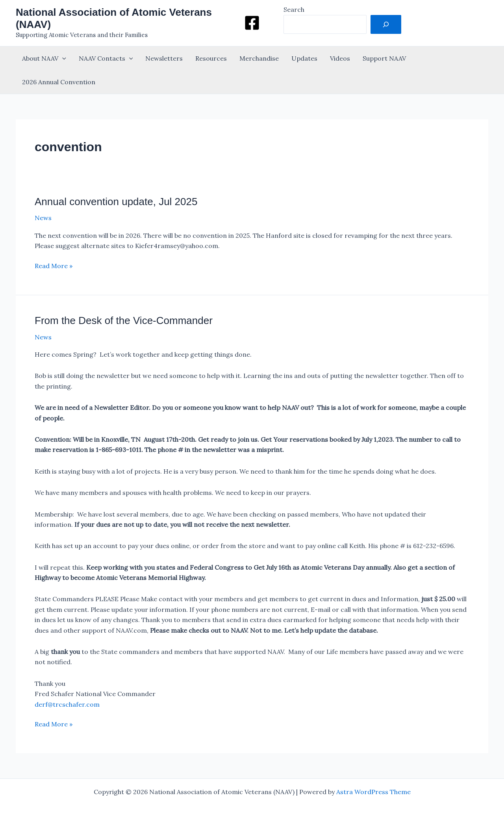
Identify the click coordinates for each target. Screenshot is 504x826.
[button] (62, 58)
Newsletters (164, 58)
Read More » (54, 266)
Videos (340, 58)
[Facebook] (252, 23)
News (43, 218)
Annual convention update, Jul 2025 (116, 202)
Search (294, 9)
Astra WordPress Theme (373, 792)
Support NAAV (384, 58)
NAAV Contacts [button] (106, 58)
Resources (211, 58)
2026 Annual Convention (59, 82)
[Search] (386, 24)
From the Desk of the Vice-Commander (124, 320)
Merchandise (259, 58)
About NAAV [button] (44, 58)
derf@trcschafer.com (67, 704)
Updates (304, 58)
